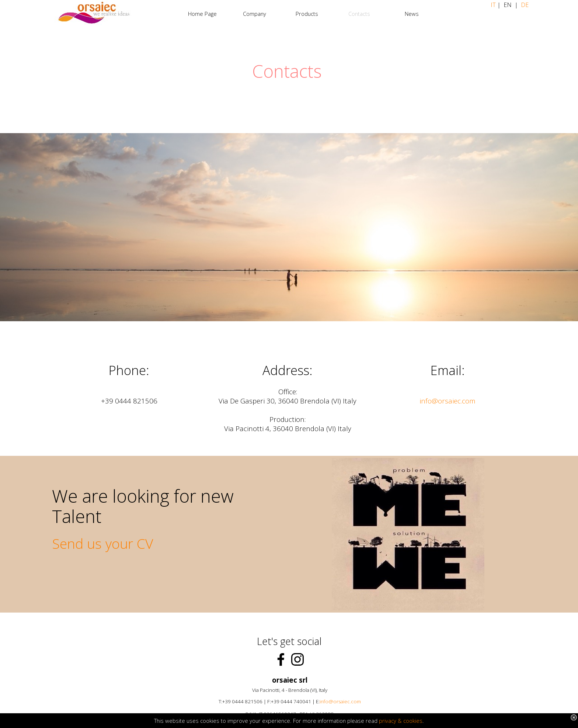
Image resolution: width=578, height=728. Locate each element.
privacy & (391, 721)
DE (525, 5)
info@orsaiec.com (448, 401)
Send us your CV (103, 543)
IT (494, 5)
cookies (413, 721)
